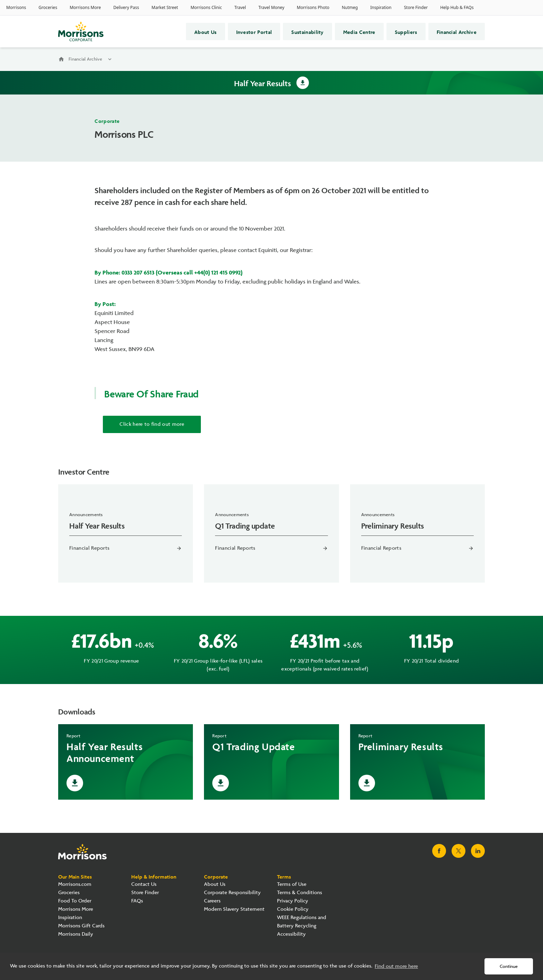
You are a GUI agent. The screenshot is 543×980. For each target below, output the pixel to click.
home (61, 59)
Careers (212, 901)
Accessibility (291, 934)
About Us (206, 32)
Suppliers (406, 32)
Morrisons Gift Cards (81, 926)
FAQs (137, 901)
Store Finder (145, 893)
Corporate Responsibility (232, 893)
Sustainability (307, 32)
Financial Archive (457, 32)
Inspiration (70, 918)
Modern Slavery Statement (234, 909)
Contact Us (144, 884)
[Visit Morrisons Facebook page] (439, 851)
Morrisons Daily (76, 934)
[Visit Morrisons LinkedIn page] (478, 851)
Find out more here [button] (396, 966)
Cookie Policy (293, 909)
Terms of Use (292, 884)
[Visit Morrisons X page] (459, 851)
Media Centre (359, 32)
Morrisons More (76, 909)
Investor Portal (254, 32)
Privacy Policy (293, 901)
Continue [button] (509, 966)
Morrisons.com (75, 884)
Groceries (69, 893)
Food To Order (75, 901)
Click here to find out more (152, 424)
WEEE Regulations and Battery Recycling (302, 922)
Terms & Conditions (300, 893)
